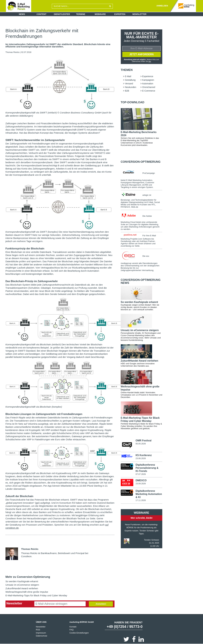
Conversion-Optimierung (141, 162)
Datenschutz (42, 636)
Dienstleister (62, 14)
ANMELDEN (162, 6)
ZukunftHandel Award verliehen (22, 588)
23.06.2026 (141, 458)
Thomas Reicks (13, 52)
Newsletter (139, 14)
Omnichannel (149, 87)
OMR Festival (143, 441)
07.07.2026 (141, 474)
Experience (148, 76)
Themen (127, 70)
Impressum (41, 633)
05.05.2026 (141, 444)
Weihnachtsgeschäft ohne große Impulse (27, 592)
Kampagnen (148, 80)
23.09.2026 (141, 484)
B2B (127, 91)
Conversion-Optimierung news (141, 281)
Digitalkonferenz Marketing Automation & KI (149, 494)
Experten (120, 14)
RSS (38, 630)
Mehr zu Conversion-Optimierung (28, 577)
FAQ (71, 630)
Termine (81, 14)
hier (150, 61)
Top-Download (133, 102)
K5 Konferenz (144, 455)
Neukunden (131, 87)
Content (41, 14)
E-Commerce (149, 91)
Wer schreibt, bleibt (142, 518)
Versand (129, 84)
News (22, 14)
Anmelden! (101, 604)
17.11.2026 (141, 500)
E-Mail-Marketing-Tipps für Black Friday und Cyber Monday (36, 595)
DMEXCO (141, 480)
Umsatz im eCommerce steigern (22, 585)
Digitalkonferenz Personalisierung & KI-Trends (147, 468)
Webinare (100, 14)
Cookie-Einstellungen (79, 633)
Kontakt (73, 627)
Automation (148, 84)
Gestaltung (130, 80)
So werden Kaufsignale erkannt (22, 581)
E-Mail (128, 76)
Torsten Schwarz (152, 540)
